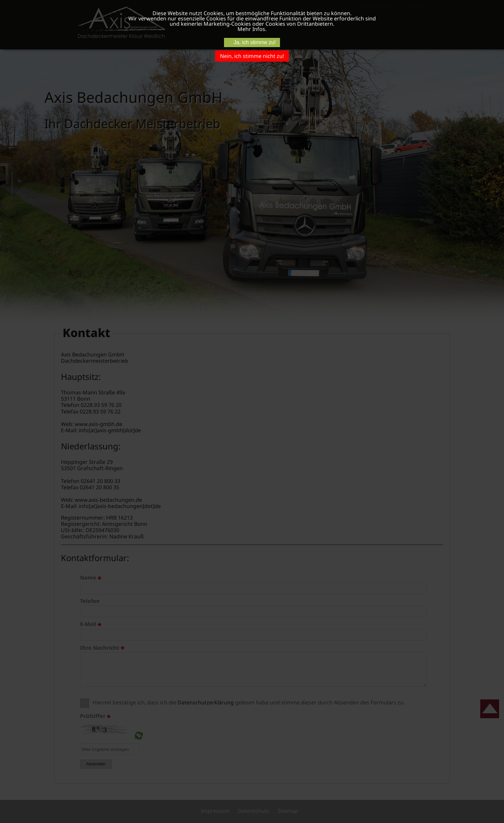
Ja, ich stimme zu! (255, 42)
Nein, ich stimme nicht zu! (252, 56)
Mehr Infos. (252, 29)
